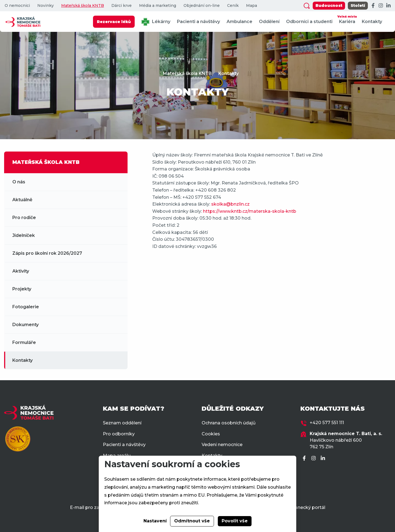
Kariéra (347, 19)
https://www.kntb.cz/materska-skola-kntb (250, 211)
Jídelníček (24, 235)
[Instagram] (381, 6)
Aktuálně (22, 200)
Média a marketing (158, 6)
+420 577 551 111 (327, 423)
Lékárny (156, 22)
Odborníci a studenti (309, 22)
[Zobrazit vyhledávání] (307, 6)
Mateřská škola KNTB (83, 6)
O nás (19, 182)
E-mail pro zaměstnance (97, 507)
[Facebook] (373, 6)
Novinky (46, 6)
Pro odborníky (119, 434)
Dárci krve (122, 6)
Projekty (22, 289)
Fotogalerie (26, 307)
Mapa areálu (117, 456)
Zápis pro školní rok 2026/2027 (47, 253)
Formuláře (24, 342)
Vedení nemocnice (222, 445)
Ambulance (239, 22)
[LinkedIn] (388, 6)
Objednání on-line (202, 6)
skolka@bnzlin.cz (230, 204)
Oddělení (269, 22)
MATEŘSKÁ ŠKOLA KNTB (46, 162)
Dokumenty (26, 325)
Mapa (252, 6)
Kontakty (372, 22)
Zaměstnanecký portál (300, 507)
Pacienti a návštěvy (198, 22)
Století (358, 5)
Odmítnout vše (192, 521)
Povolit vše (235, 521)
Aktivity (21, 271)
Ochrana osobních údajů (229, 423)
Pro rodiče (24, 218)
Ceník (233, 6)
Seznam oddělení (122, 423)
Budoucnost (329, 5)
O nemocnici (17, 6)
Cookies (211, 434)
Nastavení (155, 521)
